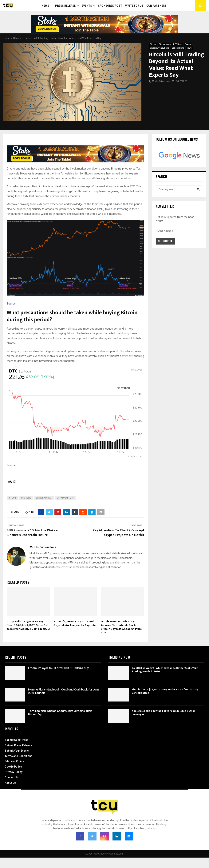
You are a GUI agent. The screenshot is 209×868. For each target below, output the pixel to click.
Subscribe (165, 241)
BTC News (178, 44)
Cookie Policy (13, 767)
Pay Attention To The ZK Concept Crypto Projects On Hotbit (118, 533)
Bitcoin (153, 44)
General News (178, 48)
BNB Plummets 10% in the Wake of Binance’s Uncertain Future (33, 533)
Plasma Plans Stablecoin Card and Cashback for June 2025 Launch (64, 691)
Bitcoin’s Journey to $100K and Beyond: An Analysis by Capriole (75, 623)
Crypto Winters (65, 498)
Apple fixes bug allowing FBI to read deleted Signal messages (163, 713)
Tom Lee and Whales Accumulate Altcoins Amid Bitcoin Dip (60, 713)
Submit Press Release (18, 745)
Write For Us (134, 6)
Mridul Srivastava (161, 81)
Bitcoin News (165, 44)
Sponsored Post (110, 6)
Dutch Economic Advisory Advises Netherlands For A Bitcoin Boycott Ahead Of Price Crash (121, 627)
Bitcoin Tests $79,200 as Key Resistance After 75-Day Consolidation (165, 691)
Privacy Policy (14, 772)
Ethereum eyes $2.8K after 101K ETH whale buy (58, 668)
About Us (10, 783)
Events (87, 6)
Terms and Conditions (19, 756)
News (45, 6)
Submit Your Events (17, 751)
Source (11, 304)
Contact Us (11, 777)
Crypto (188, 44)
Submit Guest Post (16, 740)
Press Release (65, 6)
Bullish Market (44, 498)
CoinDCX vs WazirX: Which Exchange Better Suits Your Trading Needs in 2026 (165, 670)
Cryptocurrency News (160, 48)
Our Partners (156, 6)
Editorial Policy (14, 761)
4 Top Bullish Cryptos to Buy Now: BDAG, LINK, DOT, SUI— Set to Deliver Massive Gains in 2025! (28, 625)
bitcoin (13, 498)
